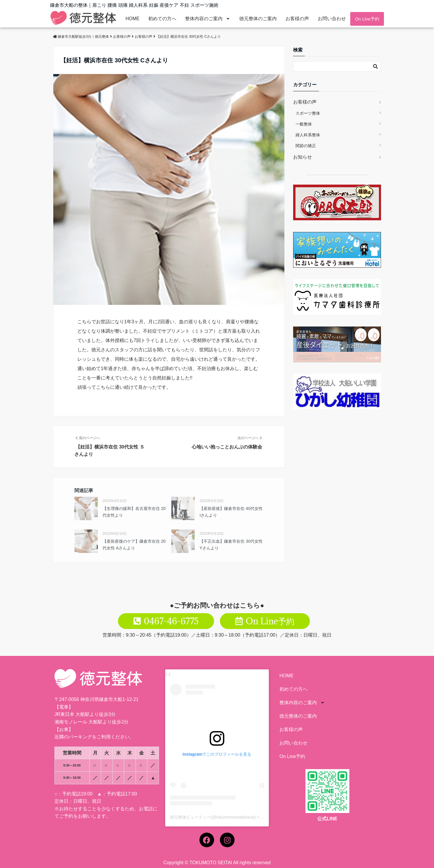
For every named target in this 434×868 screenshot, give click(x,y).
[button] (208, 19)
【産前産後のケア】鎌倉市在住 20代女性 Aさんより (134, 544)
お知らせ (303, 157)
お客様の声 (297, 19)
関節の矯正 (306, 146)
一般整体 (304, 124)
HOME (132, 19)
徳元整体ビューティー (190, 817)
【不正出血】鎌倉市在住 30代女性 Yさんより (231, 544)
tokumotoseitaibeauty (236, 817)
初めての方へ (162, 19)
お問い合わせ (332, 19)
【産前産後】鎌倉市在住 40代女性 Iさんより (231, 512)
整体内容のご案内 (208, 19)
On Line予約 (367, 19)
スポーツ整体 (308, 113)
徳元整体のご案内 (258, 19)
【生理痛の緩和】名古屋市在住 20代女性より (134, 512)
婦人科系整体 (308, 135)
